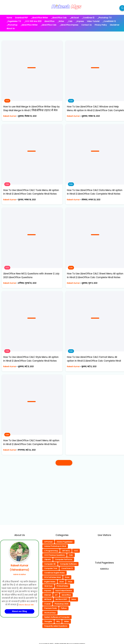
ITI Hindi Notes (62, 586)
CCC (7, 101)
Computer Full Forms (64, 559)
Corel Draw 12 (67, 568)
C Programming (51, 551)
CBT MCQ (66, 551)
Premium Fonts (51, 608)
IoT (56, 595)
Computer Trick (51, 568)
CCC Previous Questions (55, 555)
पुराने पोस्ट (64, 463)
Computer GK (50, 564)
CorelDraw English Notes (55, 573)
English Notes (50, 582)
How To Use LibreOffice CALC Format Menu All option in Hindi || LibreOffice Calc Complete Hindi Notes (94, 361)
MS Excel (48, 599)
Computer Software (68, 564)
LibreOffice (66, 595)
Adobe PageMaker (65, 542)
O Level (47, 604)
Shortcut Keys (50, 613)
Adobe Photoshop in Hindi (55, 546)
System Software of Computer (57, 617)
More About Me (26, 605)
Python (64, 608)
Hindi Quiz (48, 586)
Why (58, 621)
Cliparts (48, 559)
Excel (62, 582)
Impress (48, 591)
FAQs (70, 582)
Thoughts (48, 621)
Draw (67, 577)
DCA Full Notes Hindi (53, 577)
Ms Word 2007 (61, 599)
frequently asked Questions (56, 626)
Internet (48, 595)
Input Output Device (64, 591)
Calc (71, 101)
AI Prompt (48, 542)
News (74, 599)
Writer (67, 621)
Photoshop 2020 (61, 604)
